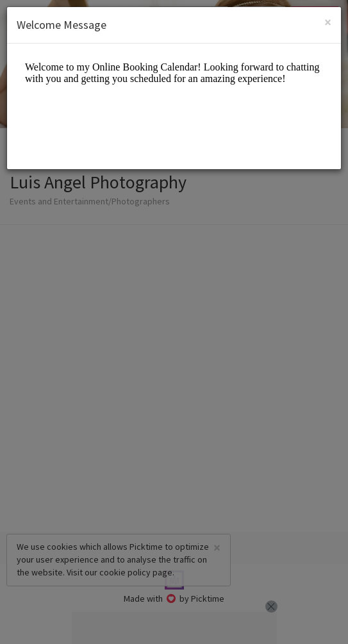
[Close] (328, 22)
